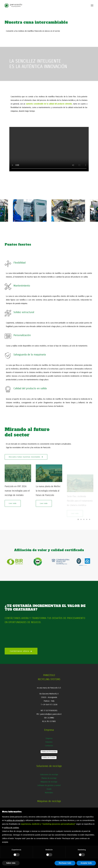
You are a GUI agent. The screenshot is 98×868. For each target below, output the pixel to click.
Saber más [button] (11, 863)
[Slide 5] (90, 519)
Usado (49, 789)
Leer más (13, 511)
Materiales (49, 793)
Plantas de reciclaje (49, 778)
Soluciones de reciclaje (49, 775)
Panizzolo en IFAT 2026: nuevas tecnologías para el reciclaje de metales (17, 498)
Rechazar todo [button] (65, 863)
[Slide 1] (78, 519)
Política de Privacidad (49, 752)
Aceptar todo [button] (86, 863)
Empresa (49, 738)
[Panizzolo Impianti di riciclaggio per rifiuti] (13, 5)
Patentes (49, 742)
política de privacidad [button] (15, 820)
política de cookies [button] (11, 828)
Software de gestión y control (49, 785)
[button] (92, 5)
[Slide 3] (84, 519)
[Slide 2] (81, 519)
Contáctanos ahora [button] (21, 651)
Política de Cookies (49, 757)
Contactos (49, 746)
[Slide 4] (87, 519)
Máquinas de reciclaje (49, 782)
